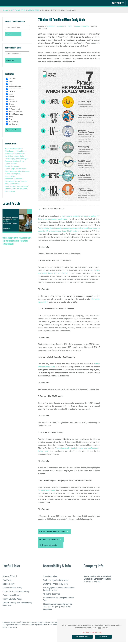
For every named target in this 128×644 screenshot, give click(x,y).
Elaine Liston (21, 169)
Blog (70, 26)
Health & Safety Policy (12, 599)
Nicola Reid (9, 181)
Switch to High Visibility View (56, 580)
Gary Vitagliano (21, 189)
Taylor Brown (19, 154)
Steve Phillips (10, 176)
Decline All (103, 637)
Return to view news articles (52, 531)
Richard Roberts (21, 181)
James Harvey (10, 164)
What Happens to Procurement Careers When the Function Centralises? (17, 241)
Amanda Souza (22, 186)
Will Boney (9, 154)
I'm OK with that (82, 637)
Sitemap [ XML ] (10, 576)
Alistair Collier (19, 156)
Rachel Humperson (12, 166)
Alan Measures (24, 171)
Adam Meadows (11, 171)
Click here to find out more (92, 633)
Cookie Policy (8, 584)
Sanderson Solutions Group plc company (97, 580)
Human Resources (82, 26)
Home (5, 10)
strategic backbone (47, 490)
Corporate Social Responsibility (16, 591)
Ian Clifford (9, 156)
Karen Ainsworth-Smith (13, 149)
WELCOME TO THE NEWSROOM (25, 10)
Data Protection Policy (12, 588)
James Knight (10, 169)
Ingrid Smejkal (10, 186)
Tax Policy (7, 580)
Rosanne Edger (22, 159)
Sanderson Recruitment (14, 179)
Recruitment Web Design (54, 598)
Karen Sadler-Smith (12, 184)
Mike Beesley (10, 151)
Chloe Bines (21, 151)
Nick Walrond (10, 191)
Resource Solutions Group (15, 161)
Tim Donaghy (10, 159)
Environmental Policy (12, 595)
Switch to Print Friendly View (56, 584)
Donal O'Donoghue (13, 174)
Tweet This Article (49, 540)
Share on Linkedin (48, 545)
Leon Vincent (10, 189)
